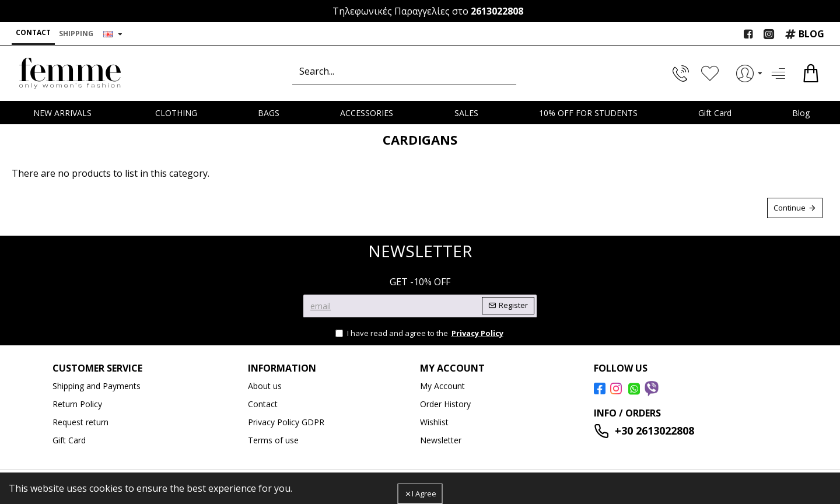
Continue (790, 208)
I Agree (424, 494)
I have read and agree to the (420, 334)
